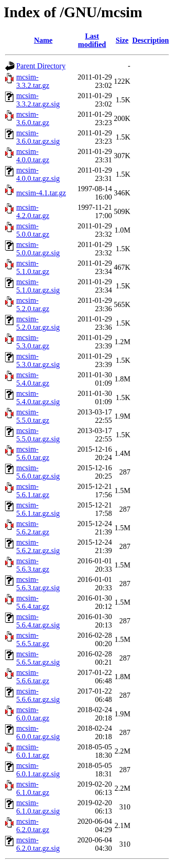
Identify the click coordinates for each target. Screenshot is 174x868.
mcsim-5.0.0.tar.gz (33, 230)
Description (151, 40)
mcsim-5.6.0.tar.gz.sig (38, 472)
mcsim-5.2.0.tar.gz (33, 304)
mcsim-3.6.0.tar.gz (33, 118)
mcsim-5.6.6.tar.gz (33, 677)
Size (122, 40)
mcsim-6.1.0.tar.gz (33, 788)
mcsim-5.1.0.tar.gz (33, 267)
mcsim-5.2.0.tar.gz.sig (38, 323)
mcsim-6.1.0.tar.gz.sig (38, 807)
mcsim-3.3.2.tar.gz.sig (38, 100)
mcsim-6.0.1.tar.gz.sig (38, 770)
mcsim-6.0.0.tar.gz (33, 714)
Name (43, 40)
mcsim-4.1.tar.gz (41, 193)
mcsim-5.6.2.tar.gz (33, 528)
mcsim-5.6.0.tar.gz (33, 453)
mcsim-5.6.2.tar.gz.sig (38, 546)
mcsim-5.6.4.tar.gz (33, 602)
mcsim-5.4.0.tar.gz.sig (38, 397)
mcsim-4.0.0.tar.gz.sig (38, 174)
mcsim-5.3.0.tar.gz (33, 342)
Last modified (92, 40)
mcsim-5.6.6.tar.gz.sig (38, 695)
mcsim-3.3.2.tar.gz (33, 81)
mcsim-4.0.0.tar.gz (33, 156)
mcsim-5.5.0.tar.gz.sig (38, 435)
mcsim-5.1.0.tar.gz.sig (38, 286)
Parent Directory (41, 66)
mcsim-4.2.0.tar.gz (33, 211)
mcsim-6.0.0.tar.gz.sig (38, 732)
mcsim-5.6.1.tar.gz (33, 491)
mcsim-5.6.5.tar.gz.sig (38, 658)
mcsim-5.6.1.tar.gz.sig (38, 509)
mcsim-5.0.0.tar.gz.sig (38, 249)
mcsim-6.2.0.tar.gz (33, 825)
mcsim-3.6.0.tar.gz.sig (38, 137)
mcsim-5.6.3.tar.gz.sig (38, 584)
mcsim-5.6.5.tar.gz (33, 639)
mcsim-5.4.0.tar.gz (33, 379)
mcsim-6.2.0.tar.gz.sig (38, 844)
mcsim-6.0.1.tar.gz (33, 751)
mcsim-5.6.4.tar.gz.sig (38, 621)
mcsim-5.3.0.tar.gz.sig (38, 360)
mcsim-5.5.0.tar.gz (33, 416)
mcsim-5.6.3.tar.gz (33, 565)
